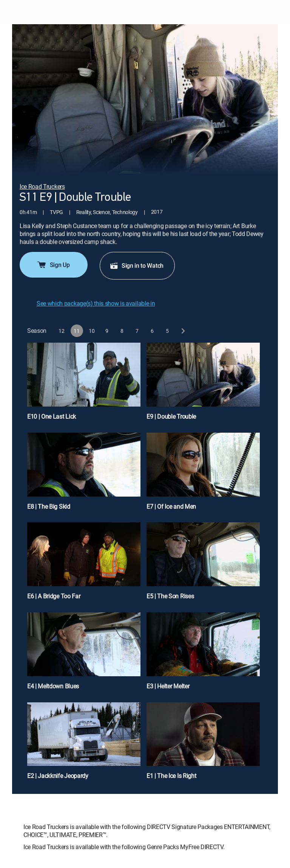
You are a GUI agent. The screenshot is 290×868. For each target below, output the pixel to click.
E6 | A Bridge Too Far (54, 596)
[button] (62, 331)
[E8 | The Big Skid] (84, 475)
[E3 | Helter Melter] (203, 654)
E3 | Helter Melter (168, 686)
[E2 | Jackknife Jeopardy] (84, 744)
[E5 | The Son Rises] (203, 564)
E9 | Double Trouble (171, 416)
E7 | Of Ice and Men (171, 506)
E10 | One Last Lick (52, 416)
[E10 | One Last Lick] (84, 385)
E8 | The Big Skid (49, 506)
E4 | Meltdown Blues (53, 686)
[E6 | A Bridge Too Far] (84, 564)
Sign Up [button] (53, 265)
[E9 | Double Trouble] (203, 385)
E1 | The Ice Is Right (171, 776)
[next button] (183, 331)
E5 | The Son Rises (170, 596)
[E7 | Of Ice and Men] (203, 475)
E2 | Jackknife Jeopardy (58, 776)
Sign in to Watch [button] (137, 266)
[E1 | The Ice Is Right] (203, 744)
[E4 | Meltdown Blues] (84, 654)
